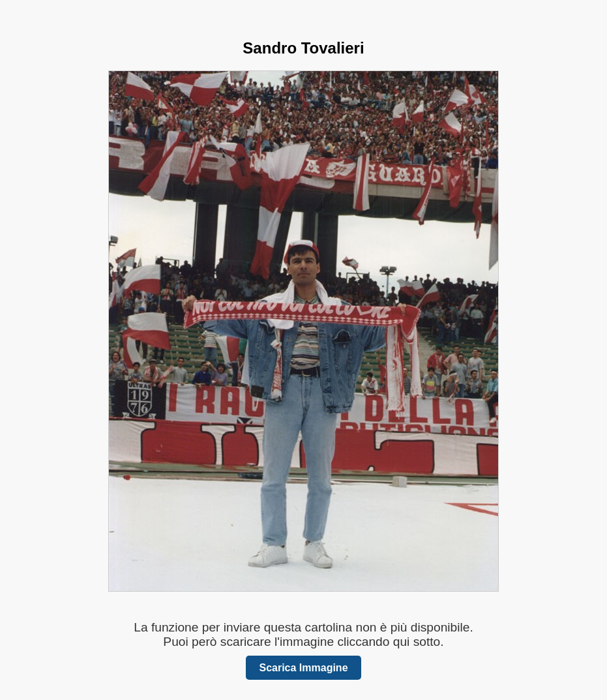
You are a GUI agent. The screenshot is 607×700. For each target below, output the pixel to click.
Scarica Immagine (303, 668)
